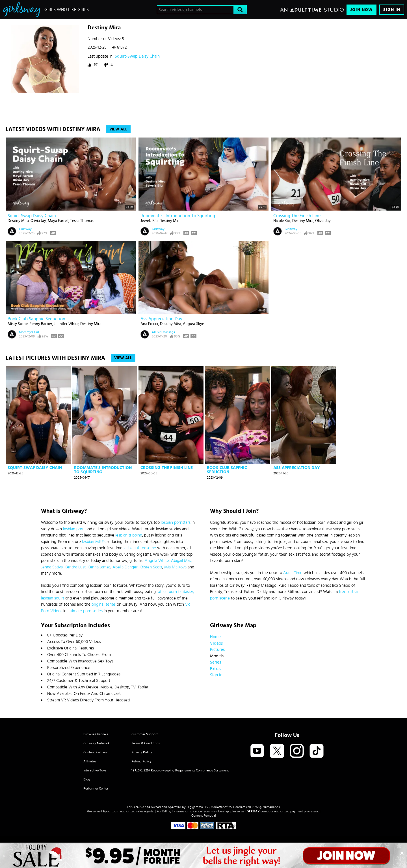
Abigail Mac (181, 561)
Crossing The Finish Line (297, 216)
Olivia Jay (38, 221)
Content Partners (95, 752)
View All (118, 129)
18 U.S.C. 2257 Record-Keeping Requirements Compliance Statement (180, 770)
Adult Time (293, 573)
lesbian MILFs (94, 542)
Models (217, 656)
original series (104, 604)
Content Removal (204, 815)
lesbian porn (74, 529)
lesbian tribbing (129, 535)
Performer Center (96, 788)
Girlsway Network (97, 743)
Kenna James (99, 567)
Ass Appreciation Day (161, 319)
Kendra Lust (75, 567)
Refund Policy (141, 761)
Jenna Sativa (52, 567)
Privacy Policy (142, 752)
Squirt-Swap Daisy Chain (137, 56)
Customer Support (145, 734)
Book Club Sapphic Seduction (36, 319)
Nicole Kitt (282, 221)
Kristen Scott (151, 567)
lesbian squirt (53, 598)
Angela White (157, 561)
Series (216, 662)
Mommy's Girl (29, 332)
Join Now (361, 10)
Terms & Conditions (146, 743)
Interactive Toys (95, 770)
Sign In (392, 10)
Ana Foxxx (149, 324)
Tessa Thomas (82, 221)
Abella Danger (125, 567)
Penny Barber (41, 324)
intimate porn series (85, 611)
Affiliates (90, 761)
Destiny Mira (18, 221)
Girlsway (25, 229)
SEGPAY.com (257, 811)
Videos (216, 643)
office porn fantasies (176, 592)
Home (215, 637)
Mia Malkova (175, 567)
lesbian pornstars (176, 523)
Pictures (217, 650)
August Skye (193, 324)
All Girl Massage (164, 332)
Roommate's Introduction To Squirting (178, 216)
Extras (216, 669)
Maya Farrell (58, 221)
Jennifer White (66, 324)
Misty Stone (18, 324)
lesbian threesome (140, 548)
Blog (87, 779)
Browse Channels (96, 734)
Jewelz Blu (149, 221)
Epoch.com (111, 811)
